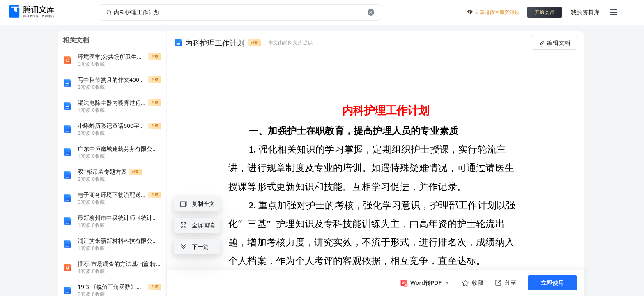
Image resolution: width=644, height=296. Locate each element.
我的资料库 (585, 12)
